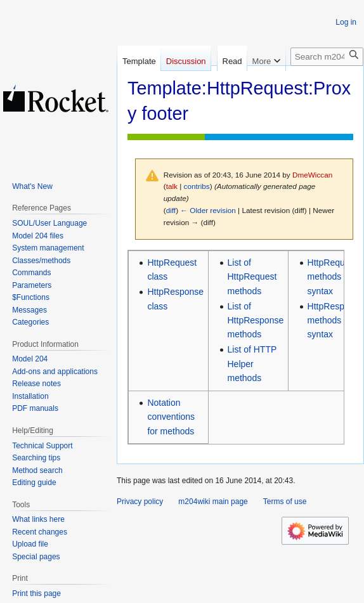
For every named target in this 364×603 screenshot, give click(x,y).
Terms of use (285, 502)
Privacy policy (140, 502)
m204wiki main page (213, 502)
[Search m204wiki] (327, 92)
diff (171, 210)
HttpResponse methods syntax (336, 321)
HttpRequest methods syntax (332, 277)
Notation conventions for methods (171, 417)
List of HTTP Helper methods (252, 364)
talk (172, 186)
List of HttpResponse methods (256, 321)
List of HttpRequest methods (252, 277)
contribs (197, 186)
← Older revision (208, 210)
